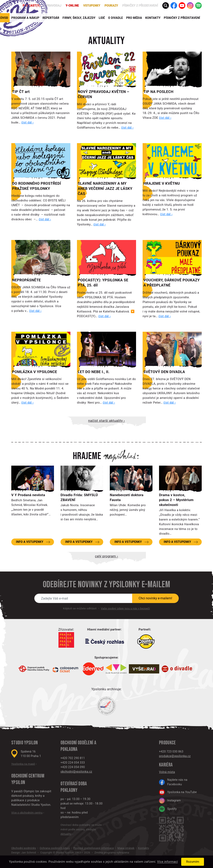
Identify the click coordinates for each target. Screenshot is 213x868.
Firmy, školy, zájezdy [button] (79, 18)
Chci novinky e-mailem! (156, 598)
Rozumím (193, 862)
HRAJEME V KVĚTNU (162, 183)
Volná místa (167, 772)
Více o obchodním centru (27, 813)
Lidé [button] (102, 18)
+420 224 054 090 (73, 767)
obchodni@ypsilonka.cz (76, 772)
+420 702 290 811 (73, 758)
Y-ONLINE (72, 6)
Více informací (168, 862)
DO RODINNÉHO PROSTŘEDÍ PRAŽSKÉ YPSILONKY (37, 186)
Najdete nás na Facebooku (173, 782)
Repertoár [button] (51, 18)
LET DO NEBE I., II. (94, 372)
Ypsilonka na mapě (23, 764)
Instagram (170, 801)
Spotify (168, 809)
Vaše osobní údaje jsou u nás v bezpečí (125, 608)
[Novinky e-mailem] (83, 598)
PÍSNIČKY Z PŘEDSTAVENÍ (182, 18)
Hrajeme (87, 456)
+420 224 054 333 (73, 763)
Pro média (134, 18)
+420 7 (164, 751)
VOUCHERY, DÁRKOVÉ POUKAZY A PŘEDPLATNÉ (172, 283)
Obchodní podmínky (24, 848)
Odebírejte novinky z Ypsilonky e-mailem (106, 585)
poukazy (111, 6)
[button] (166, 6)
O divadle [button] (116, 18)
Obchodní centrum (28, 776)
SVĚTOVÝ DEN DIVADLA (164, 372)
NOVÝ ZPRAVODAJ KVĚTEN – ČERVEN (104, 94)
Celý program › (106, 556)
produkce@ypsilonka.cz (175, 756)
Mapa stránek (126, 848)
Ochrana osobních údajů (55, 848)
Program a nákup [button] (25, 18)
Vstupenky (92, 6)
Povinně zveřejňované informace (94, 848)
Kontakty (153, 18)
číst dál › (27, 122)
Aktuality (106, 41)
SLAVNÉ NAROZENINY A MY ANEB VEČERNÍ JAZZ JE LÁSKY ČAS (105, 188)
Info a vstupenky (30, 542)
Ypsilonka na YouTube (178, 792)
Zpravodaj (53, 6)
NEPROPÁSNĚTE (26, 280)
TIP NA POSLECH (158, 92)
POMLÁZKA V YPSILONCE (35, 372)
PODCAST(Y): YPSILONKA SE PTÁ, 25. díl (103, 283)
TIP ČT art (21, 92)
